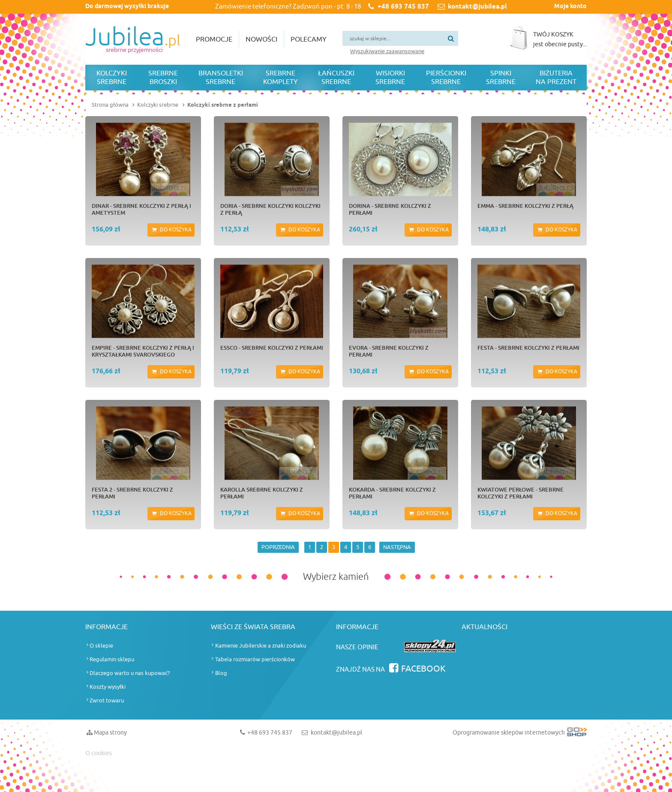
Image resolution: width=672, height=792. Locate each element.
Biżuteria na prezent (556, 78)
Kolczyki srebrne (112, 78)
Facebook (423, 669)
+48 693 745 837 (403, 7)
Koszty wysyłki (108, 687)
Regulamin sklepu (112, 659)
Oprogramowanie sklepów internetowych (520, 734)
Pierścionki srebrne (446, 78)
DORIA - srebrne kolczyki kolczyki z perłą (270, 209)
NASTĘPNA (397, 547)
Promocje (214, 39)
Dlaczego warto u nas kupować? (130, 673)
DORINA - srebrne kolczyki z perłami (390, 209)
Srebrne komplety (280, 78)
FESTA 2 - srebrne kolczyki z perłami (132, 493)
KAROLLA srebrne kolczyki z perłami (262, 493)
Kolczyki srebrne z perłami (223, 105)
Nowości (261, 39)
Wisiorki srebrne (390, 78)
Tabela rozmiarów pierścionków (255, 659)
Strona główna (110, 105)
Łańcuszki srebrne (336, 78)
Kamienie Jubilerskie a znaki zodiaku (261, 646)
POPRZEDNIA (278, 547)
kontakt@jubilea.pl (477, 7)
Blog (221, 673)
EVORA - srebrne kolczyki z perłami (389, 351)
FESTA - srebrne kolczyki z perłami (528, 348)
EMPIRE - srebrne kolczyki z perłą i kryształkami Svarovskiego (143, 351)
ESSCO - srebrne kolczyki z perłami (272, 348)
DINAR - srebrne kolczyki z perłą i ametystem (141, 209)
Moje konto (570, 7)
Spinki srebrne (501, 78)
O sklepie (101, 646)
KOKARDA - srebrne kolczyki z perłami (392, 493)
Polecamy (309, 39)
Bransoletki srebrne (221, 78)
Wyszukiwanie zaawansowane (387, 51)
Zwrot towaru (107, 700)
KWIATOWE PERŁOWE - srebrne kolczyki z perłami (520, 493)
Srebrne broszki (163, 78)
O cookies (99, 753)
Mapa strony (110, 733)
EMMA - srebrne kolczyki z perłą (525, 206)
